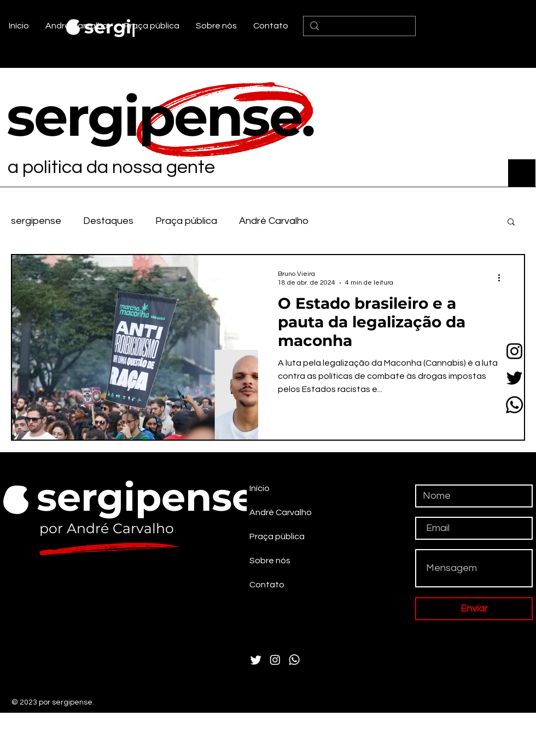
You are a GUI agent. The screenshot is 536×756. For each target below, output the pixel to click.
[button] (511, 223)
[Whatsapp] (514, 405)
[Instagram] (514, 351)
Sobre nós (270, 561)
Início (260, 488)
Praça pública (186, 221)
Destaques (108, 221)
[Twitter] (514, 378)
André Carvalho (274, 221)
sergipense (36, 221)
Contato (267, 585)
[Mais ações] (503, 278)
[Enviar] (474, 609)
